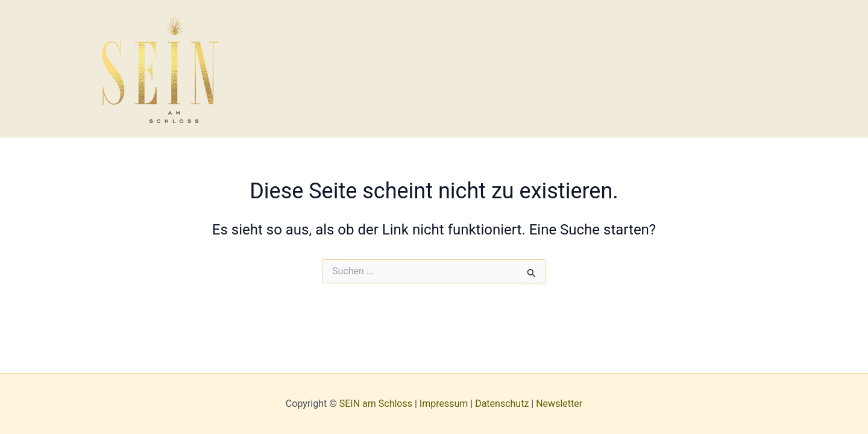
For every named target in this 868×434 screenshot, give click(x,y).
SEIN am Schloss (376, 404)
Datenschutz (502, 404)
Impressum (444, 404)
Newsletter (559, 404)
